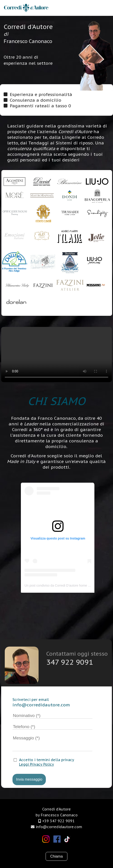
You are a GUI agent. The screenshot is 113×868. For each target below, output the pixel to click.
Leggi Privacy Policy (37, 764)
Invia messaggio (29, 779)
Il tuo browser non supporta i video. (56, 355)
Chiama (56, 856)
